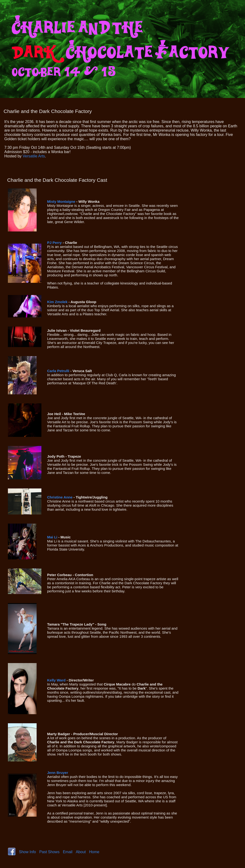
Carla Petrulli (58, 371)
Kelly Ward (56, 680)
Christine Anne (60, 497)
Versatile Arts (34, 156)
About (81, 852)
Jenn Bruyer (58, 773)
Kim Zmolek (57, 302)
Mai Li (52, 537)
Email (68, 852)
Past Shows (49, 852)
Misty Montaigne (61, 201)
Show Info (27, 852)
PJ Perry (54, 243)
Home (94, 852)
